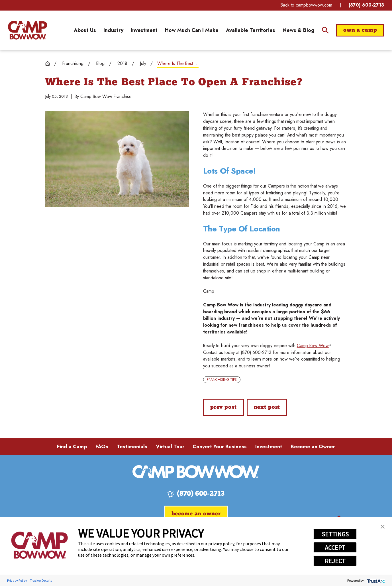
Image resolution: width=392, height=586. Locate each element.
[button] (383, 527)
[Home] (28, 30)
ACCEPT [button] (335, 548)
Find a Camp (72, 447)
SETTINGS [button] (335, 534)
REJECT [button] (335, 561)
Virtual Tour (170, 447)
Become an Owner (313, 447)
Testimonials (132, 447)
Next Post (267, 407)
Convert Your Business (220, 447)
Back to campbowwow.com (306, 5)
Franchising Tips (222, 380)
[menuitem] (85, 30)
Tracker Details (41, 580)
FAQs (102, 447)
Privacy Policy (17, 580)
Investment (269, 447)
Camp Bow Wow (313, 346)
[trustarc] (375, 580)
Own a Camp (360, 30)
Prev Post (223, 407)
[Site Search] (325, 30)
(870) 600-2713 (366, 5)
